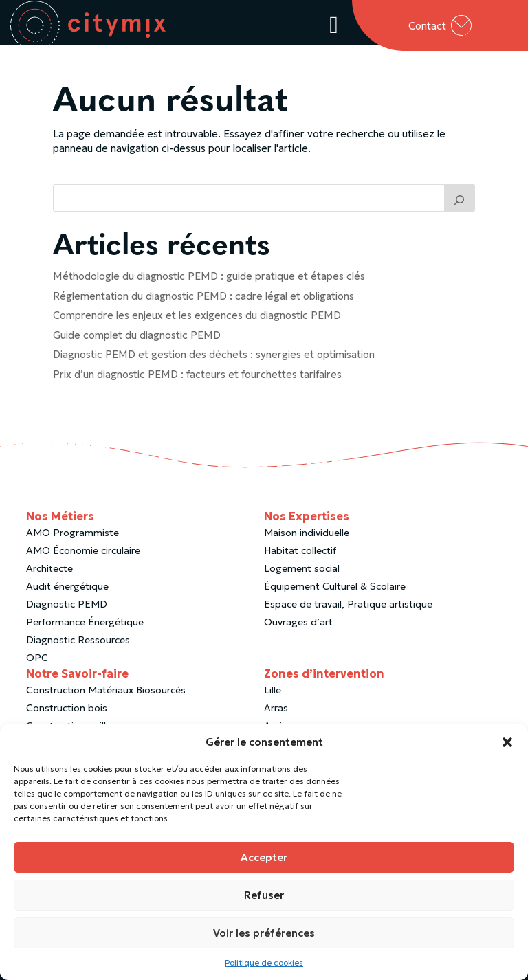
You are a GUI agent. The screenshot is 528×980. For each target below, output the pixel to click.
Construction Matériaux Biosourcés (106, 696)
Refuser (264, 895)
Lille (273, 696)
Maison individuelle (307, 539)
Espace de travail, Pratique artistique (348, 610)
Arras (276, 714)
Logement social (302, 575)
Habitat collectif (300, 557)
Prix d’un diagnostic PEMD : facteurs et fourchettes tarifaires (197, 380)
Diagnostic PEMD (67, 610)
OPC (37, 664)
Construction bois (67, 714)
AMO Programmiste (73, 539)
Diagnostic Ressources (78, 646)
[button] (507, 742)
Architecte (49, 575)
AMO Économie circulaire (83, 557)
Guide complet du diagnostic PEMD (137, 341)
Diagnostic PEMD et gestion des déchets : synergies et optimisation (214, 360)
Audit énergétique (67, 592)
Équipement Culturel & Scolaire (335, 592)
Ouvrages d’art (298, 628)
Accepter (264, 857)
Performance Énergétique (85, 628)
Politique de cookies (264, 962)
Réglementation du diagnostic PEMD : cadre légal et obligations (203, 302)
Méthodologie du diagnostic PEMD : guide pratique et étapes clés (209, 282)
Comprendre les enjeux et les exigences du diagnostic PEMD (197, 321)
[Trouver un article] (460, 204)
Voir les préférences (264, 933)
